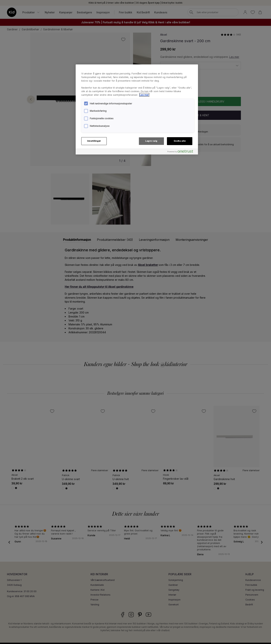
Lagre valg (151, 141)
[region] (137, 109)
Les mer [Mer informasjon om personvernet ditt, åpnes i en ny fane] (144, 95)
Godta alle (180, 141)
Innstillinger (94, 141)
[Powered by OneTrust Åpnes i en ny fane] (182, 152)
